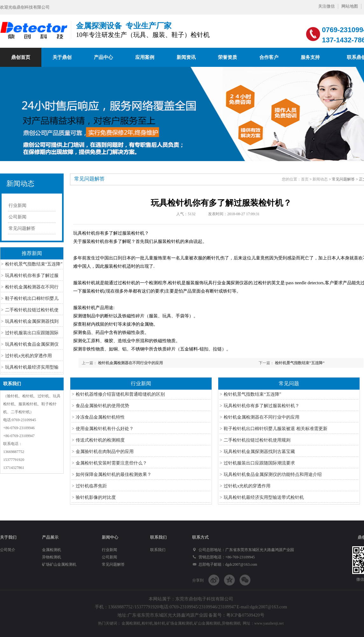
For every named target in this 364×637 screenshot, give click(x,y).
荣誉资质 (227, 57)
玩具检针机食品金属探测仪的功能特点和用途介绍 (273, 474)
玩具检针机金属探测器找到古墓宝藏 (259, 452)
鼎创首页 (21, 57)
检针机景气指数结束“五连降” (34, 264)
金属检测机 (52, 550)
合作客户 (269, 57)
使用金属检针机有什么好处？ (105, 429)
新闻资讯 (186, 57)
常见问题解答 (22, 228)
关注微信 (326, 6)
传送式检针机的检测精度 (100, 440)
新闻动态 (20, 184)
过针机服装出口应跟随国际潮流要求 (259, 463)
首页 (305, 179)
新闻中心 (110, 537)
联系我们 (12, 384)
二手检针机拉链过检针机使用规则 (257, 440)
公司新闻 (17, 217)
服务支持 (310, 57)
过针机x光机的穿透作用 (28, 356)
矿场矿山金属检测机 (59, 564)
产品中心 (103, 57)
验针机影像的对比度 (96, 497)
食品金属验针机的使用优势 (102, 406)
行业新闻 (17, 205)
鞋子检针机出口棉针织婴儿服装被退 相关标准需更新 (276, 429)
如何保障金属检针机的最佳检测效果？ (114, 474)
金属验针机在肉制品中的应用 (105, 452)
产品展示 (50, 537)
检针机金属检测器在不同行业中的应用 (130, 363)
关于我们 (8, 537)
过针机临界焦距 (91, 486)
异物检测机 (52, 557)
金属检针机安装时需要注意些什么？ (111, 463)
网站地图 (350, 6)
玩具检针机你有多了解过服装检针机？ (262, 406)
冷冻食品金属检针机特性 (100, 417)
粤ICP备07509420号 (245, 615)
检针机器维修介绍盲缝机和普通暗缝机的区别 (120, 394)
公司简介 (8, 550)
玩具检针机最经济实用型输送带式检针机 (264, 497)
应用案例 (145, 57)
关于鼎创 (62, 57)
